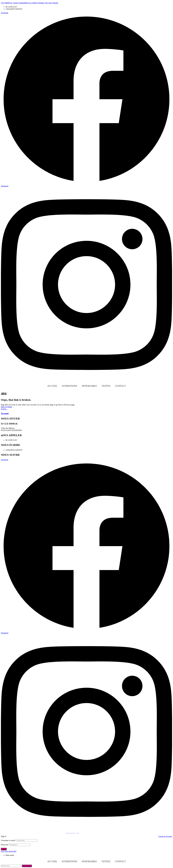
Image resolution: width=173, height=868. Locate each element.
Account (5, 413)
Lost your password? (9, 851)
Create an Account (165, 836)
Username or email (9, 840)
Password (5, 845)
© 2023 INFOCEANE (56, 832)
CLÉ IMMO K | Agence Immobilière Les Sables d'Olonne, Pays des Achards (29, 3)
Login (4, 849)
